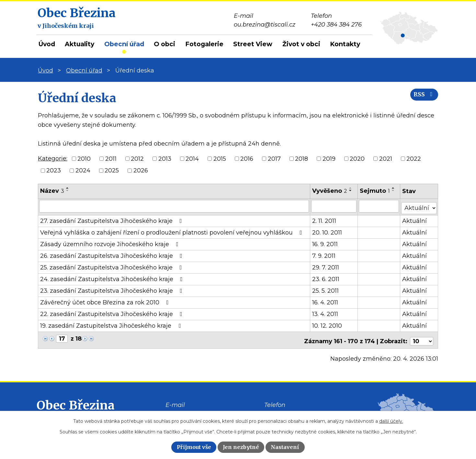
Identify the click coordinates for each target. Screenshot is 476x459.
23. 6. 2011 (326, 277)
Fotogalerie (204, 44)
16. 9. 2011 (325, 242)
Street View (253, 44)
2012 (137, 158)
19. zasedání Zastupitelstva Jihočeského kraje (112, 324)
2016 (247, 158)
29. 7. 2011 (326, 266)
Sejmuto (375, 191)
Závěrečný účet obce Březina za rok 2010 (106, 301)
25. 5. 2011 (326, 289)
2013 (165, 158)
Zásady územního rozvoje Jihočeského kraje (111, 242)
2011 (111, 158)
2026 (141, 170)
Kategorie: (53, 158)
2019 (329, 158)
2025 (112, 170)
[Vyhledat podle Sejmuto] (379, 206)
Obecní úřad (124, 44)
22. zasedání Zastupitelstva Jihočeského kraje (113, 312)
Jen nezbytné (241, 447)
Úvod (47, 44)
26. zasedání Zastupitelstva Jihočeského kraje (113, 254)
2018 (301, 158)
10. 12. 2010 (327, 324)
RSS (422, 98)
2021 (386, 158)
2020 (357, 158)
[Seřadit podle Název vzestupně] (68, 188)
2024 (83, 170)
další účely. (391, 421)
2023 (54, 170)
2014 (192, 158)
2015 (220, 158)
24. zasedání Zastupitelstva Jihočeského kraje (113, 277)
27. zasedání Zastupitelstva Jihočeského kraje (112, 219)
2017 (274, 158)
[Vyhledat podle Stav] (419, 206)
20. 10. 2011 (327, 231)
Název (52, 191)
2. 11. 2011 (324, 219)
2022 (414, 158)
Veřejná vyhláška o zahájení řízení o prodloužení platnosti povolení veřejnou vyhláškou (172, 231)
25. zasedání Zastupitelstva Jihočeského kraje (112, 266)
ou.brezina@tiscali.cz (196, 410)
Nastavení (285, 447)
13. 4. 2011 (325, 312)
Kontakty (345, 44)
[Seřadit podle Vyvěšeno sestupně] (351, 191)
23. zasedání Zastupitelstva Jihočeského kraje (113, 289)
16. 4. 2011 (325, 301)
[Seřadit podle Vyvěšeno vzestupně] (351, 188)
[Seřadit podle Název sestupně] (68, 191)
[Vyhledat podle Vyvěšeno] (334, 206)
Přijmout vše (194, 447)
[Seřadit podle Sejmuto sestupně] (394, 191)
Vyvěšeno (330, 191)
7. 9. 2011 (324, 254)
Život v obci (301, 44)
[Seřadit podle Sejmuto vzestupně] (394, 188)
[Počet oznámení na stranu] (422, 337)
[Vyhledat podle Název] (174, 206)
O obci (164, 44)
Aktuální (415, 219)
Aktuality (79, 44)
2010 (84, 158)
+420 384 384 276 (290, 410)
